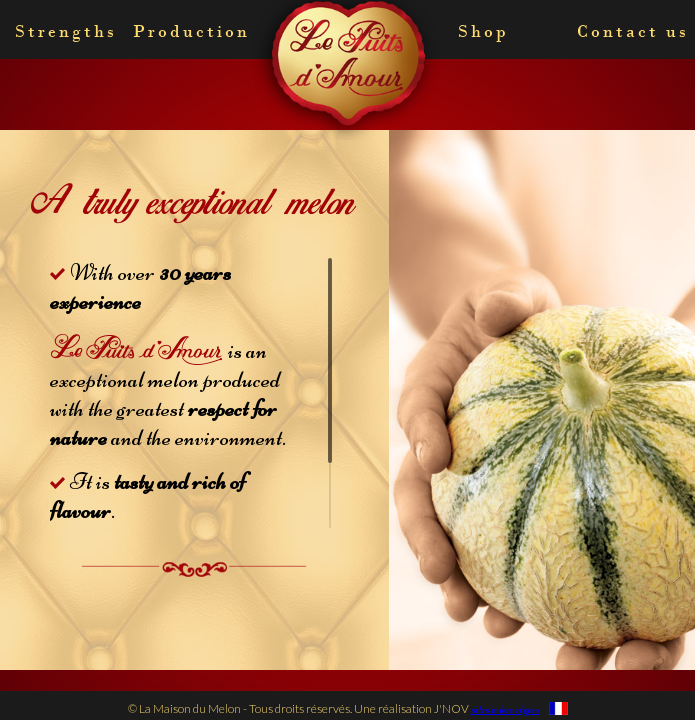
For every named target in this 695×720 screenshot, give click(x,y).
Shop (483, 31)
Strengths (66, 31)
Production (191, 31)
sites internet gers (505, 709)
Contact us (633, 31)
